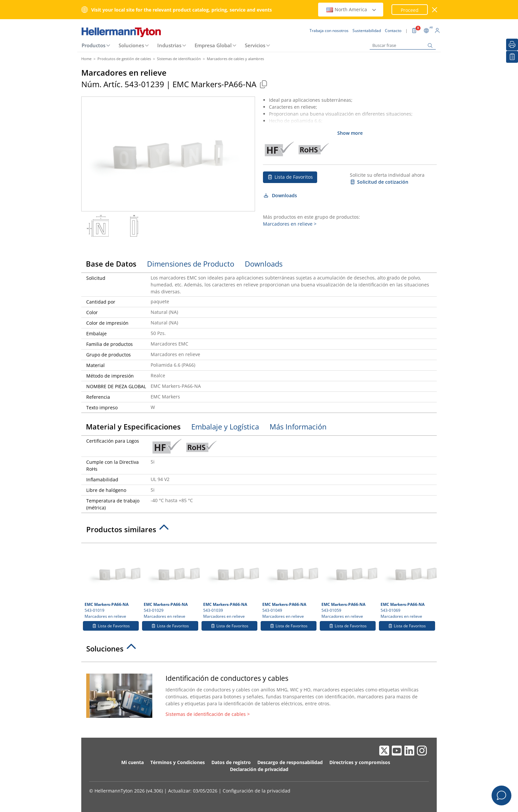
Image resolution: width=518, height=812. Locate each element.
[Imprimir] (512, 45)
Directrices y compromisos (360, 762)
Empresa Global (213, 45)
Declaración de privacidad (259, 769)
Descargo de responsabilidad (290, 762)
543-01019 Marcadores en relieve (112, 583)
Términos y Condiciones (178, 762)
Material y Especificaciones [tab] (133, 426)
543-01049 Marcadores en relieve (289, 583)
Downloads (280, 195)
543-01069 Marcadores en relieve (408, 583)
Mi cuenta (132, 762)
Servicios (255, 45)
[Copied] (263, 84)
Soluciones (131, 45)
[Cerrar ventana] (435, 10)
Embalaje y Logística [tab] (225, 426)
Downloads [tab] (264, 264)
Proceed (410, 10)
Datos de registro (231, 762)
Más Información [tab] (298, 426)
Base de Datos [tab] (111, 264)
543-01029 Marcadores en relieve (171, 583)
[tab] (259, 531)
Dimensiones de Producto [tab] (191, 264)
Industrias (169, 45)
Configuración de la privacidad (257, 791)
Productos (93, 45)
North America (351, 9)
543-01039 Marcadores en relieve (230, 583)
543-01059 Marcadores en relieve (349, 583)
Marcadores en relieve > (290, 224)
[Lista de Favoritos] (512, 57)
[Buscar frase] (403, 45)
